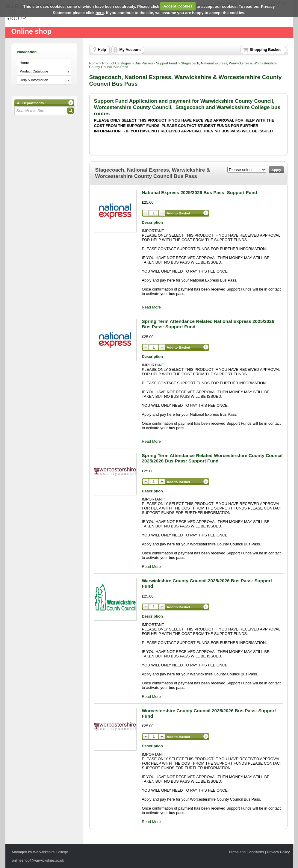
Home (24, 63)
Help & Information (34, 80)
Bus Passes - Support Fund (156, 63)
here (100, 13)
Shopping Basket (265, 50)
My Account (130, 50)
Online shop (31, 31)
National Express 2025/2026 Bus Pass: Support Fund (200, 192)
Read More (151, 307)
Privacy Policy (278, 852)
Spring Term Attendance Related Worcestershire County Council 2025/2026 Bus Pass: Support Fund (212, 458)
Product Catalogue (34, 71)
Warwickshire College (50, 852)
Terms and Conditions (246, 852)
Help (102, 50)
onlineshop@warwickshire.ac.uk (38, 861)
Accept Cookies (178, 6)
